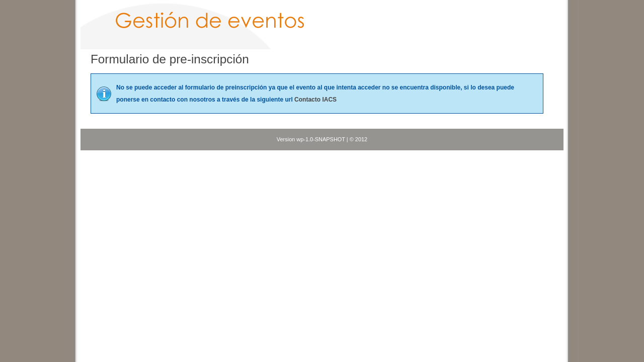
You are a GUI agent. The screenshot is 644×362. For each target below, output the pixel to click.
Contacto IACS (315, 100)
